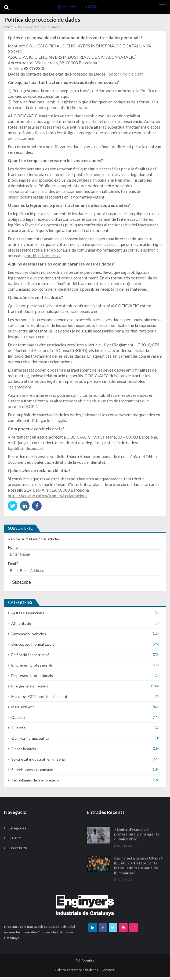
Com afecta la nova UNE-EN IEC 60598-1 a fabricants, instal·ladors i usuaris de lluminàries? (139, 873)
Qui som (15, 838)
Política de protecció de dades (77, 970)
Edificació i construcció (30, 655)
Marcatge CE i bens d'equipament (39, 696)
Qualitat (18, 717)
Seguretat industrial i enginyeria (38, 759)
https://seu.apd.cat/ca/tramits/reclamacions (48, 495)
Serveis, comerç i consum (32, 770)
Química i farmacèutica (30, 738)
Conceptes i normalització (33, 644)
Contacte (108, 970)
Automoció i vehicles (29, 634)
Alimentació (21, 623)
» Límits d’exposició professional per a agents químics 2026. (137, 841)
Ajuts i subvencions (28, 613)
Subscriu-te (17, 848)
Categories (17, 828)
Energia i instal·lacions (30, 686)
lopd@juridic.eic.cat (125, 74)
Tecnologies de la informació (35, 780)
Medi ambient (23, 707)
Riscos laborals (24, 749)
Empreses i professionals (32, 665)
